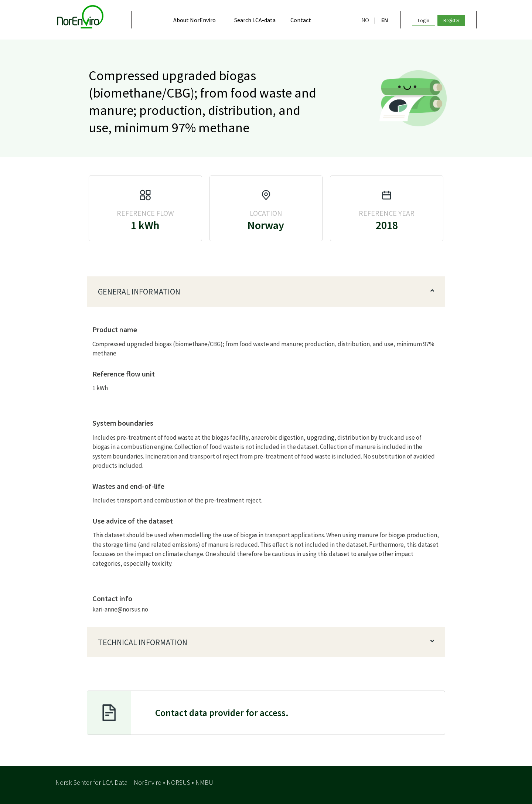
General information (139, 292)
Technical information (143, 642)
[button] (266, 292)
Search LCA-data (255, 20)
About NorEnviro (195, 20)
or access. (222, 713)
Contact (301, 20)
